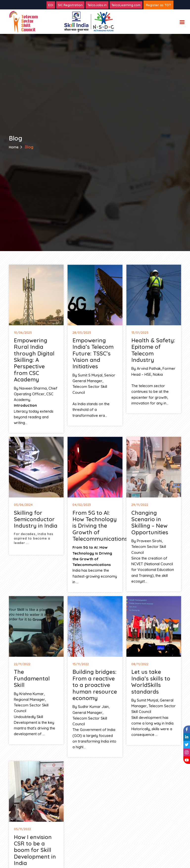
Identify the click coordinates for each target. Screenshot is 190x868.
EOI (51, 5)
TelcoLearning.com (126, 5)
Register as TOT (158, 5)
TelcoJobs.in (97, 5)
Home (14, 147)
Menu (182, 23)
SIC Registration (70, 5)
